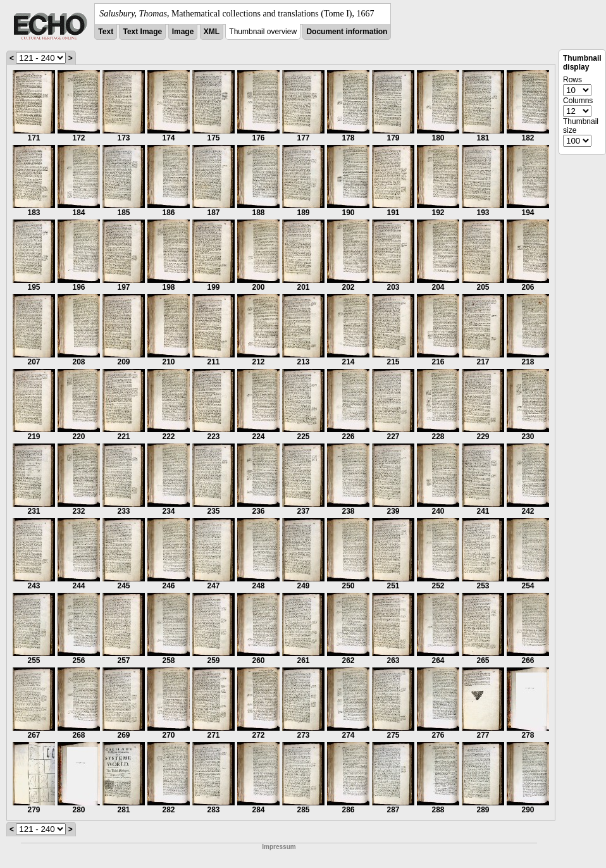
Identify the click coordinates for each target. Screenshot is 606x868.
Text (106, 32)
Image (183, 32)
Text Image (142, 32)
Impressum (279, 847)
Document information (347, 32)
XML (212, 32)
